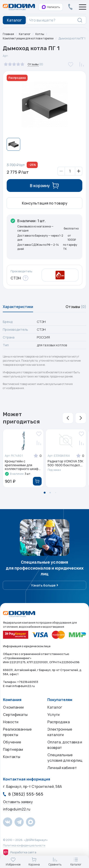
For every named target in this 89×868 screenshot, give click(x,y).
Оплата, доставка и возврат (65, 745)
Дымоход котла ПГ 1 (72, 38)
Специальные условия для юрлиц (65, 758)
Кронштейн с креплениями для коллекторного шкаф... (23, 465)
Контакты (12, 757)
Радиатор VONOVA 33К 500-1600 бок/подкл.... (65, 463)
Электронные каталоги (60, 732)
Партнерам (13, 749)
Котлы (40, 34)
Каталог (25, 34)
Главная (8, 34)
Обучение (12, 742)
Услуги (53, 715)
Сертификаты (15, 715)
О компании (13, 707)
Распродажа (59, 722)
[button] (68, 418)
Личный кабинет (62, 768)
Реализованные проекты (17, 732)
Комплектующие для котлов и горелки (28, 38)
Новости (11, 722)
